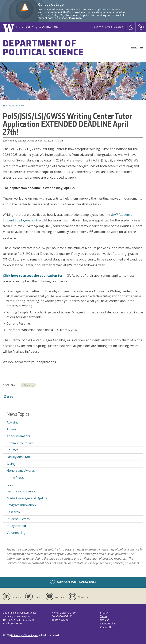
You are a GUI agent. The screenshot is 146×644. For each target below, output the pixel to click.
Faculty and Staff (18, 457)
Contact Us (106, 627)
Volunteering (16, 533)
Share (8, 397)
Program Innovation (21, 505)
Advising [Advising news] (28, 385)
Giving (11, 464)
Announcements (18, 436)
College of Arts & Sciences (108, 27)
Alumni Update (108, 624)
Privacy (104, 613)
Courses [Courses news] (13, 450)
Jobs (10, 484)
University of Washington (25, 635)
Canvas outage (51, 4)
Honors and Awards (21, 471)
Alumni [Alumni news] (12, 429)
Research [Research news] (13, 512)
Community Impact (20, 443)
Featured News (17, 106)
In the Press (15, 478)
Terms (104, 616)
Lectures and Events (21, 491)
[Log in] (130, 27)
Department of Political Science (43, 47)
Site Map (105, 620)
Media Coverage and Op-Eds (27, 498)
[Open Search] (141, 27)
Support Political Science (73, 582)
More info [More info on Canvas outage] (75, 18)
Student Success (18, 519)
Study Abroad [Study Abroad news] (16, 526)
